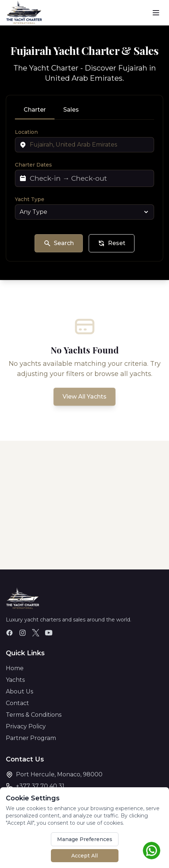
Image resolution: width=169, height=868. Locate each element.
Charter (35, 110)
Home (15, 668)
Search (59, 243)
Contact (17, 703)
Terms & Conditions (34, 715)
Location (26, 132)
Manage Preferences (85, 839)
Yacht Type (30, 199)
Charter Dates (33, 165)
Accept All (84, 856)
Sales (71, 110)
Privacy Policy (26, 726)
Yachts (15, 680)
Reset (112, 243)
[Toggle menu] (156, 13)
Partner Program (31, 738)
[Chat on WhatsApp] (152, 851)
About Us (19, 691)
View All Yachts (84, 397)
